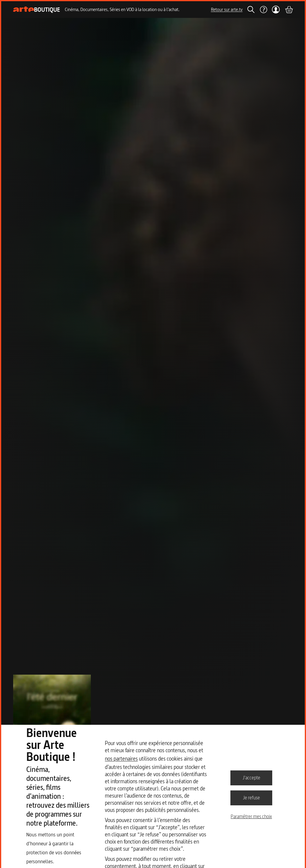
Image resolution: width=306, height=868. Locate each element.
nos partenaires (121, 759)
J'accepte (251, 778)
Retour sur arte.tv (227, 9)
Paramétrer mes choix (251, 816)
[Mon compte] (276, 10)
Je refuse (251, 798)
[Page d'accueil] (37, 10)
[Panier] (289, 10)
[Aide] (263, 10)
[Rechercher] (251, 10)
